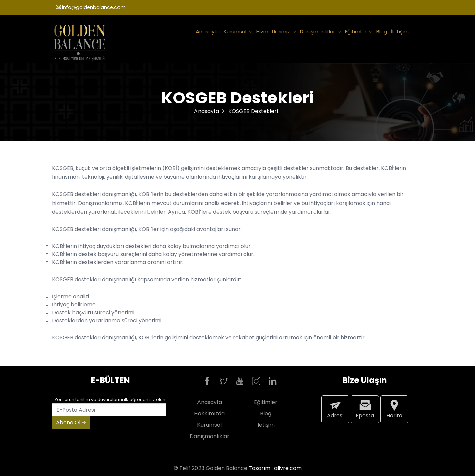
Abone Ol (71, 423)
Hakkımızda (209, 414)
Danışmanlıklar (321, 32)
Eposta (365, 409)
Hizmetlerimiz (276, 32)
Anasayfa (208, 32)
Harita (394, 409)
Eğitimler (359, 32)
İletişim (400, 32)
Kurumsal (238, 32)
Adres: (335, 409)
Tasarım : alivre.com (275, 468)
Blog (382, 32)
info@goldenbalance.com (91, 7)
